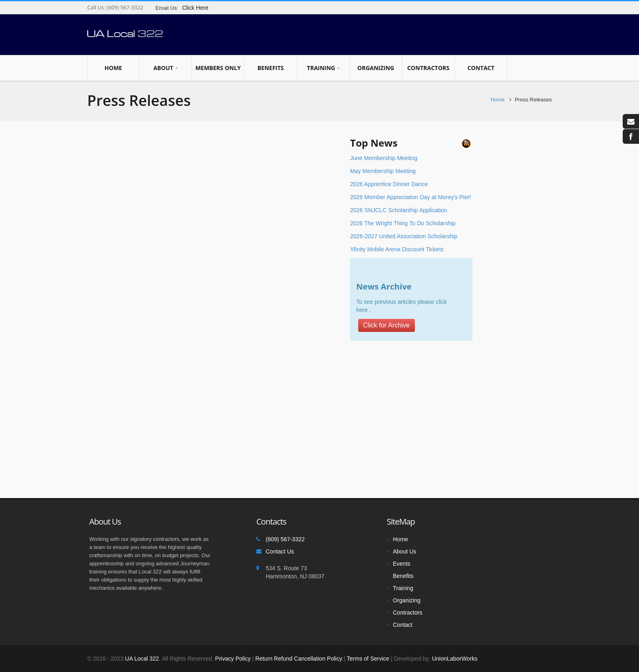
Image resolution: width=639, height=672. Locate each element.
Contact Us (280, 551)
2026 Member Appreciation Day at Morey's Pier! (411, 197)
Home (113, 68)
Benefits (271, 68)
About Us (405, 551)
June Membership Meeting (384, 158)
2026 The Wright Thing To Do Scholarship (403, 223)
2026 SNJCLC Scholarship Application (399, 210)
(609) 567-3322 (124, 7)
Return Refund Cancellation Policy (299, 659)
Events (402, 564)
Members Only (218, 68)
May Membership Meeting (383, 171)
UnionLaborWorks (454, 659)
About (165, 68)
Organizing (376, 68)
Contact (481, 68)
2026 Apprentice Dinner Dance (389, 184)
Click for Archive (387, 325)
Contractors (428, 68)
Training (323, 68)
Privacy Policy (233, 659)
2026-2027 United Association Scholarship (404, 236)
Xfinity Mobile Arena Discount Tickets (397, 249)
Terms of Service (368, 659)
